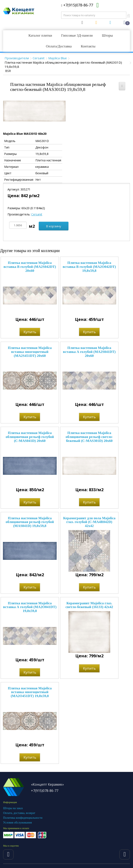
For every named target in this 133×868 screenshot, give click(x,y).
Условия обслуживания (17, 823)
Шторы (107, 35)
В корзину (54, 226)
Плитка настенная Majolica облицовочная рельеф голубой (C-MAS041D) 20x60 (30, 437)
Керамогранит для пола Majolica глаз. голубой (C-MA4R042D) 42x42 (89, 522)
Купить (30, 332)
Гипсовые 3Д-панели (77, 35)
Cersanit (39, 58)
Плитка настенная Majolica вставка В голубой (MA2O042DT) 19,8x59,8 (89, 267)
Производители (17, 58)
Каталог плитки (40, 35)
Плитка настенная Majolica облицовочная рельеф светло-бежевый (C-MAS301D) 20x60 (89, 437)
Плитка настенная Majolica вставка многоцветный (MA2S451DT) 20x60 (30, 352)
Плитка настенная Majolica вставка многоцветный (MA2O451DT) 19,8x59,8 (30, 692)
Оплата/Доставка (59, 46)
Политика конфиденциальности (23, 818)
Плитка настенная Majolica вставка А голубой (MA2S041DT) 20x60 (89, 352)
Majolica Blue (58, 58)
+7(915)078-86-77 (77, 5)
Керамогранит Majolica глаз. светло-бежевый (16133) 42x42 (89, 605)
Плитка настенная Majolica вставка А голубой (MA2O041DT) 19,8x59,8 (30, 607)
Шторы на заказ (13, 808)
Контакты (88, 46)
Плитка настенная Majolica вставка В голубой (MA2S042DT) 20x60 (30, 267)
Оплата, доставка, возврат (19, 813)
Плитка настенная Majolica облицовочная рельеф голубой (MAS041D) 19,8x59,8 (30, 522)
